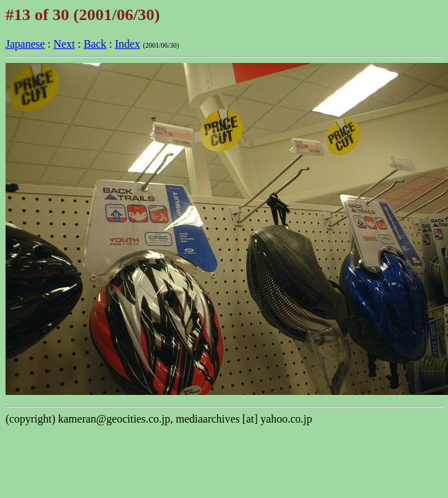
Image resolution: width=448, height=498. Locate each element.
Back (95, 44)
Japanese (25, 44)
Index (127, 44)
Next (64, 44)
